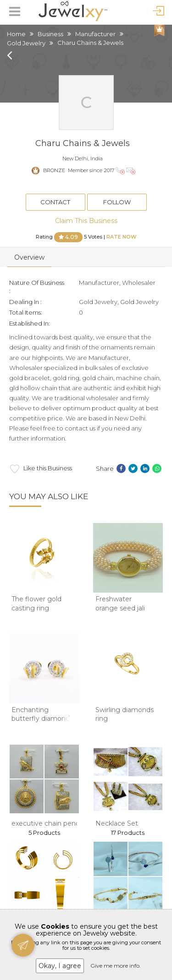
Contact (55, 202)
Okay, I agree (60, 966)
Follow (117, 202)
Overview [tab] (29, 257)
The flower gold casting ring (36, 604)
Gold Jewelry (26, 43)
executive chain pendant (51, 823)
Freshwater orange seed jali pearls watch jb (120, 608)
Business (50, 34)
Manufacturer (95, 34)
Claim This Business (86, 221)
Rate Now (122, 236)
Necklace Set (117, 823)
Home (16, 34)
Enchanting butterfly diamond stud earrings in (41, 719)
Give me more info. (116, 966)
